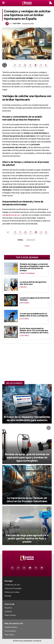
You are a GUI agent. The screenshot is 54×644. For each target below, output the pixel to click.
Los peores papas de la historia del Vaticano (35, 299)
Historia (24, 303)
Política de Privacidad (13, 588)
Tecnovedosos (10, 631)
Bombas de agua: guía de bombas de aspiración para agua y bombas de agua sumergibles (27, 457)
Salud (23, 287)
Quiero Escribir (10, 615)
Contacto (8, 612)
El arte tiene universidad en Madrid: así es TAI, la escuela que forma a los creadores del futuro (34, 330)
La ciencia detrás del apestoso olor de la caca (33, 283)
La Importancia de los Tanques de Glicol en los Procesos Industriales (27, 500)
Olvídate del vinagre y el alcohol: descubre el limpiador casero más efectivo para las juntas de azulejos (34, 267)
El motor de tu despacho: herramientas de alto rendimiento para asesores (27, 418)
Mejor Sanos (9, 635)
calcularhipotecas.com (11, 215)
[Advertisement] (27, 363)
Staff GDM (17, 24)
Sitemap (8, 596)
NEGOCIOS (31, 240)
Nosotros (8, 608)
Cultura (24, 319)
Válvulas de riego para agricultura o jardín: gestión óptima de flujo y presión (27, 538)
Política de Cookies (12, 592)
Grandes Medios (11, 627)
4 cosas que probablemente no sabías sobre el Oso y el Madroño (34, 315)
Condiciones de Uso (12, 585)
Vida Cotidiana (27, 273)
